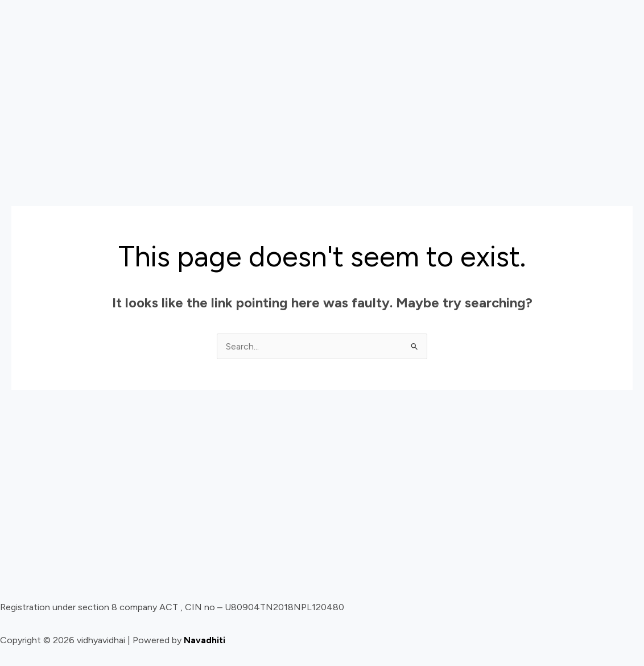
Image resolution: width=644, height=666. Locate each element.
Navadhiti (205, 641)
